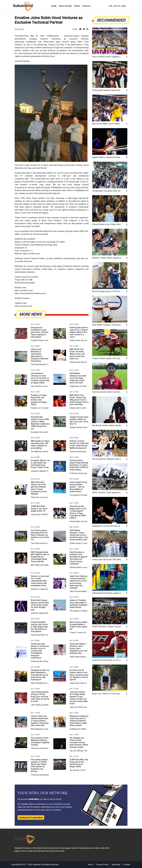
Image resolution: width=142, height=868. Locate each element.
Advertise (116, 865)
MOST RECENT (66, 6)
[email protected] (41, 234)
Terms (90, 865)
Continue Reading (22, 61)
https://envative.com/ (24, 290)
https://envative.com (31, 254)
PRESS (77, 6)
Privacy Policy (102, 865)
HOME (54, 6)
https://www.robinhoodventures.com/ (30, 293)
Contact (127, 865)
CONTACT (86, 6)
